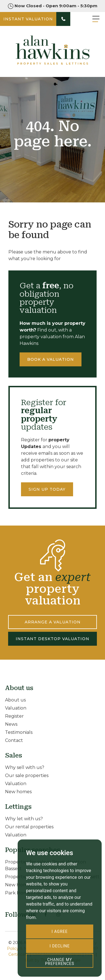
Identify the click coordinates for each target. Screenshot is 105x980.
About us (15, 700)
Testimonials (19, 732)
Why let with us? (24, 819)
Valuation (16, 708)
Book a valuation (51, 359)
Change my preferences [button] (60, 962)
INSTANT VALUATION (28, 19)
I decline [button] (60, 946)
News (11, 724)
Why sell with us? (25, 767)
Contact (14, 740)
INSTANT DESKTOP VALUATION (53, 639)
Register (14, 716)
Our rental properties (29, 827)
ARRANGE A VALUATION (53, 622)
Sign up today (47, 489)
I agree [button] (60, 931)
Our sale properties (27, 775)
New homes (18, 792)
